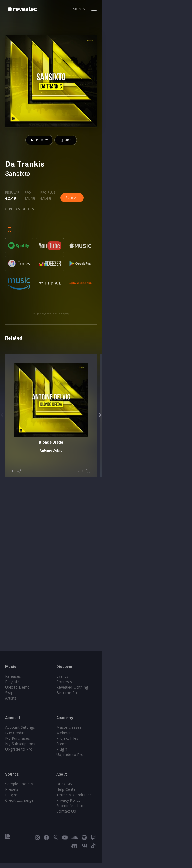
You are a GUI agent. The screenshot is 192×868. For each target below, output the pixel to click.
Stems (107, 757)
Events (107, 689)
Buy (72, 287)
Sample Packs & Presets (27, 797)
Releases (13, 689)
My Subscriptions (20, 757)
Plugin (107, 762)
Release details (99, 287)
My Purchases (18, 751)
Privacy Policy (113, 813)
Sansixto (18, 263)
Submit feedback (116, 819)
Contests (109, 695)
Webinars (109, 746)
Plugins (11, 803)
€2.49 (173, 650)
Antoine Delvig (96, 629)
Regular (12, 282)
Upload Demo (18, 700)
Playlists (12, 695)
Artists (11, 711)
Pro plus (48, 282)
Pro (28, 282)
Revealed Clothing (117, 700)
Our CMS (109, 797)
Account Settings (20, 741)
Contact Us (111, 824)
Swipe (10, 706)
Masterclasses (114, 741)
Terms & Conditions (119, 808)
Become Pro (112, 706)
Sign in (169, 9)
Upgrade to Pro (19, 762)
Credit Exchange (19, 808)
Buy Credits (15, 746)
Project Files (112, 751)
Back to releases (98, 403)
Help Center (112, 803)
